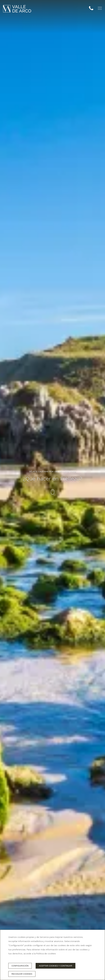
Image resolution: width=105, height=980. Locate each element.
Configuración (20, 966)
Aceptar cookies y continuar (56, 966)
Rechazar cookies (22, 974)
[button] (100, 8)
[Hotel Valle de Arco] (17, 9)
